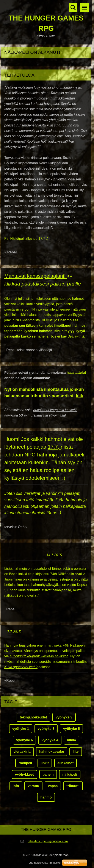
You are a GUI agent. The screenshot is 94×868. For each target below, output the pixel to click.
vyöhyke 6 (24, 740)
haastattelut (76, 373)
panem (48, 774)
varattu (33, 786)
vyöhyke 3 (46, 729)
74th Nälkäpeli (73, 645)
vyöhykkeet (24, 774)
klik (79, 396)
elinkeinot (66, 763)
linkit (45, 763)
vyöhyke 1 (21, 729)
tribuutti (73, 786)
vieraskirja (22, 752)
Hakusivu (73, 8)
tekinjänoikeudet (33, 717)
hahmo (46, 797)
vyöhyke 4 (50, 740)
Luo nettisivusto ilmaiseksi (45, 863)
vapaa (53, 786)
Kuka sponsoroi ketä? (21, 667)
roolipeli (25, 763)
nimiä (72, 740)
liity (76, 752)
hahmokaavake (52, 752)
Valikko (85, 8)
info (16, 786)
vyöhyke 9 (64, 717)
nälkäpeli (70, 774)
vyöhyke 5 (71, 729)
